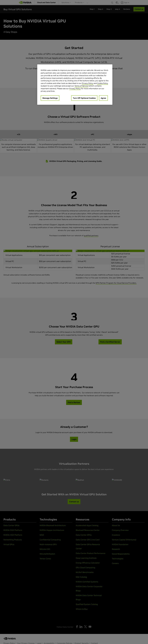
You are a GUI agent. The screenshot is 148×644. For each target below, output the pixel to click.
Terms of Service (81, 86)
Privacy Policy (88, 83)
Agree (103, 98)
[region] (75, 85)
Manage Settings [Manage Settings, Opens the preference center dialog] (50, 98)
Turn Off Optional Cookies (84, 98)
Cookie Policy (103, 83)
